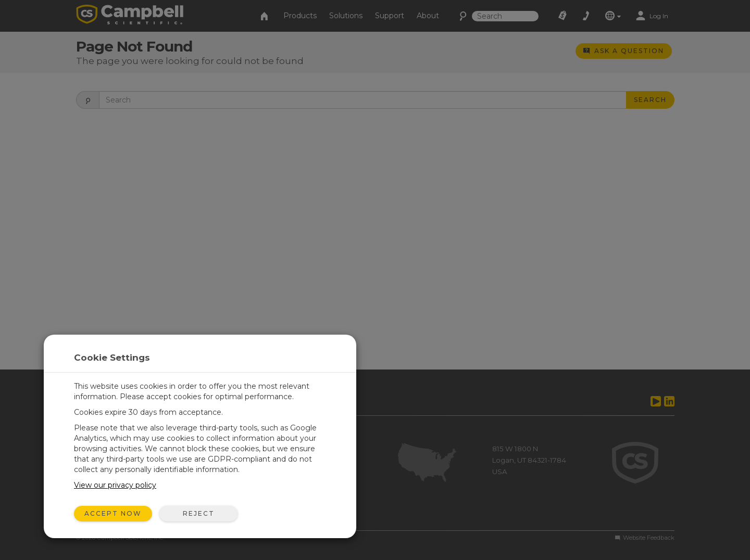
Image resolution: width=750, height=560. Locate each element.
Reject (199, 513)
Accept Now (113, 513)
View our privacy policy (115, 485)
